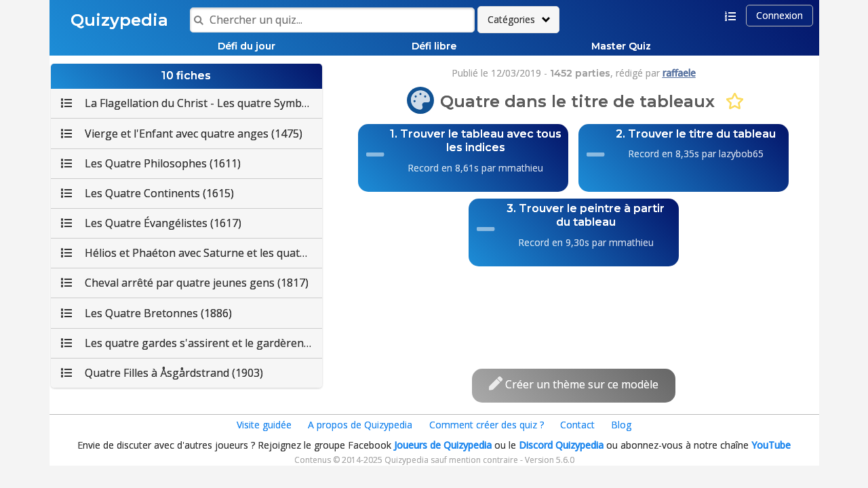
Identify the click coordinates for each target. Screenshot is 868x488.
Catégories (511, 19)
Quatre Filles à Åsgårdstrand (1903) (162, 373)
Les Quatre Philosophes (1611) (151, 163)
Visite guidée (264, 425)
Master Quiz (621, 46)
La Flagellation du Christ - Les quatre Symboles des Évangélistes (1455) (192, 103)
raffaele (679, 73)
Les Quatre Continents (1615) (147, 193)
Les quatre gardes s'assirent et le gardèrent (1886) (192, 343)
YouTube (771, 445)
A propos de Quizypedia (360, 425)
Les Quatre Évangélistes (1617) (151, 223)
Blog (621, 425)
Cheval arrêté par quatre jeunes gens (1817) (185, 283)
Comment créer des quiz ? (487, 425)
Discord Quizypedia (561, 445)
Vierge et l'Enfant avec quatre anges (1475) (182, 134)
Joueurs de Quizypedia (443, 445)
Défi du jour (246, 46)
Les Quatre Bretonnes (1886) (146, 313)
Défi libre (434, 46)
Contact (577, 425)
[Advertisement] (574, 304)
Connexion (780, 15)
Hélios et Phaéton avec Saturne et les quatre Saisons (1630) (192, 253)
